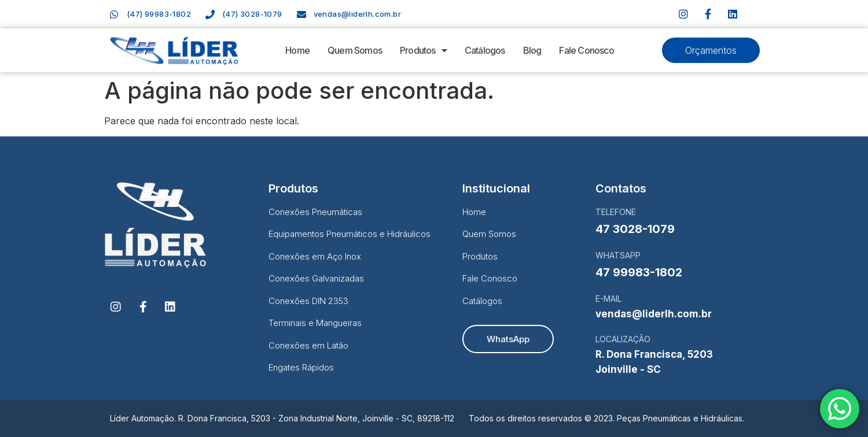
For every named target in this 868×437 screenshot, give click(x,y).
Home (297, 50)
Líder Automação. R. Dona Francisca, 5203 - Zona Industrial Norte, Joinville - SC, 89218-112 (282, 418)
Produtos (423, 50)
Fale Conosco (586, 50)
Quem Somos (355, 50)
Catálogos (485, 50)
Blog (532, 50)
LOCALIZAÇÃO (623, 339)
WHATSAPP (618, 255)
